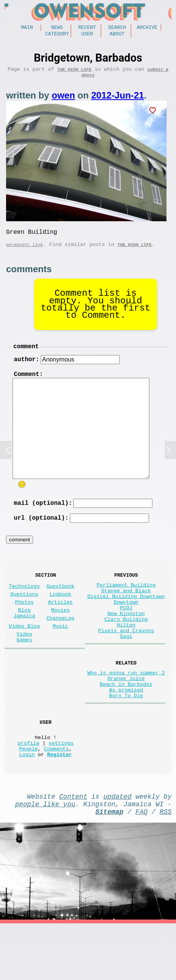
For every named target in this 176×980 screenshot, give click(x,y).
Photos (25, 624)
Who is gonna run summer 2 (126, 708)
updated (117, 848)
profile (29, 790)
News (57, 28)
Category (57, 36)
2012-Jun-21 (118, 101)
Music (61, 653)
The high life (75, 73)
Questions (24, 614)
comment (26, 356)
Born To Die (126, 737)
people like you (45, 857)
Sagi (126, 669)
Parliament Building (126, 604)
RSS (166, 866)
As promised (126, 730)
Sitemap (109, 866)
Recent (87, 28)
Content (73, 848)
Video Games (25, 666)
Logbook (60, 614)
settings (61, 790)
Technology (24, 605)
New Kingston (126, 640)
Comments (56, 797)
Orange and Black (126, 611)
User (87, 36)
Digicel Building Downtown (126, 618)
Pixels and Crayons (126, 662)
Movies (60, 634)
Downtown (126, 626)
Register (59, 805)
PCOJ (126, 633)
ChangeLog (60, 643)
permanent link (25, 253)
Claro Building (126, 647)
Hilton (126, 654)
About (117, 36)
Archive (147, 28)
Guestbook (60, 605)
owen (63, 101)
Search (117, 28)
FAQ (141, 866)
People (29, 797)
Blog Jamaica (24, 637)
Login (27, 805)
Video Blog (24, 653)
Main (27, 28)
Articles (60, 624)
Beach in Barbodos (126, 722)
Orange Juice (126, 715)
